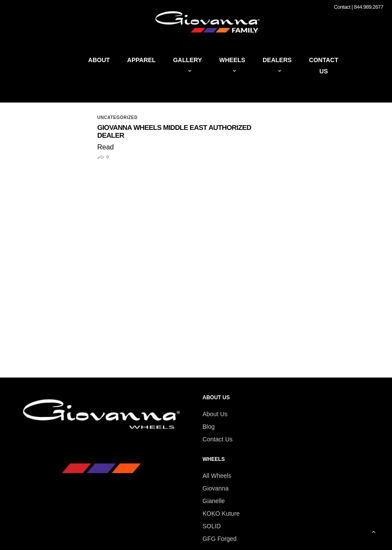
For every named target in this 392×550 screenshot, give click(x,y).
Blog (209, 427)
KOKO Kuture (221, 514)
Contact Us (218, 439)
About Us (215, 414)
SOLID (212, 526)
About (99, 60)
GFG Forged (220, 539)
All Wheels (217, 476)
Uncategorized (117, 118)
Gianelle (214, 501)
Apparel (142, 60)
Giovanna (216, 488)
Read (105, 147)
